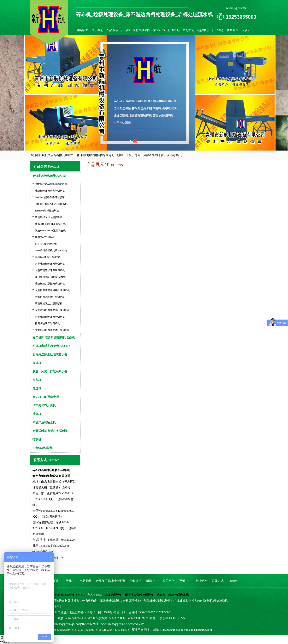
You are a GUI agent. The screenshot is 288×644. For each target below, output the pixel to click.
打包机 (37, 380)
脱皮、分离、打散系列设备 (50, 371)
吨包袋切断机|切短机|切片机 (50, 277)
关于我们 (98, 30)
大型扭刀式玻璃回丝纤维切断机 (52, 290)
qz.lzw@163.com (43, 551)
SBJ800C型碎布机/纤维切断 (50, 197)
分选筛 (37, 388)
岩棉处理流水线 (178, 595)
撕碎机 (37, 363)
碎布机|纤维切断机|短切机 (49, 176)
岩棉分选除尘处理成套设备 (50, 354)
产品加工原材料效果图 (136, 30)
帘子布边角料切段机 (46, 244)
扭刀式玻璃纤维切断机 (47, 323)
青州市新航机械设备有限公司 (68, 595)
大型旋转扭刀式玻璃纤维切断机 (52, 310)
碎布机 (161, 595)
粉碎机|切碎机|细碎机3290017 (51, 346)
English (246, 30)
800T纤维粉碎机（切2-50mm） (52, 250)
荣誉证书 (159, 30)
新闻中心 (174, 30)
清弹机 (37, 414)
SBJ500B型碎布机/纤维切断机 (51, 184)
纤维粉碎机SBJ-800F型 (47, 257)
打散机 (37, 439)
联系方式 (233, 30)
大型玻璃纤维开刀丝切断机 (50, 264)
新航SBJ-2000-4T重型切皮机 (50, 231)
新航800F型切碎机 (45, 237)
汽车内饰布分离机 (44, 405)
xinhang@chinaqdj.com (55, 546)
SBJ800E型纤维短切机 (47, 211)
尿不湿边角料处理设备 (139, 595)
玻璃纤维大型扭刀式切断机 (50, 284)
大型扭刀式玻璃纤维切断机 (50, 297)
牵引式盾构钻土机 (44, 422)
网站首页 (83, 30)
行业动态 (218, 30)
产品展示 (112, 30)
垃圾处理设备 (113, 595)
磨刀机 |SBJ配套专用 (46, 397)
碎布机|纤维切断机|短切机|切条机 (54, 337)
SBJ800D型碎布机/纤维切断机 (51, 204)
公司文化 (188, 30)
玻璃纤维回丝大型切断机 (48, 217)
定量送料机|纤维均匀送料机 (50, 431)
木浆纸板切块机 (43, 448)
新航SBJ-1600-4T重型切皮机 (50, 224)
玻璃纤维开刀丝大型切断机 (50, 191)
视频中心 (203, 30)
